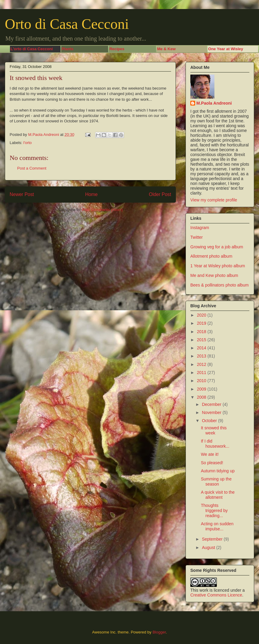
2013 (202, 356)
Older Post (160, 194)
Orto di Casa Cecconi (67, 24)
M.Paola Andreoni (214, 103)
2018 (202, 332)
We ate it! (210, 454)
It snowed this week (214, 430)
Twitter (197, 237)
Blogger (159, 632)
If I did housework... (215, 444)
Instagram (200, 228)
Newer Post (22, 194)
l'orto (28, 143)
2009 (202, 389)
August (209, 547)
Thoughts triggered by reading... (214, 511)
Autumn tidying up (218, 471)
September (213, 539)
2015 (202, 340)
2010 (202, 381)
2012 (202, 364)
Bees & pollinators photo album (220, 285)
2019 (202, 323)
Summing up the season (216, 481)
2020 (202, 315)
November (212, 412)
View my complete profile (214, 200)
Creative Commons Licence (216, 595)
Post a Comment (32, 168)
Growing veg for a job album (217, 247)
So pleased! (212, 463)
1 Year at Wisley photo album (218, 266)
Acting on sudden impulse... (217, 526)
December (212, 404)
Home (92, 194)
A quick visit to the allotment (218, 495)
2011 (202, 373)
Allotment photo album (211, 256)
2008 (202, 397)
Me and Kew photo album (214, 275)
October (210, 421)
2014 (202, 348)
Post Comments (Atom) (102, 210)
